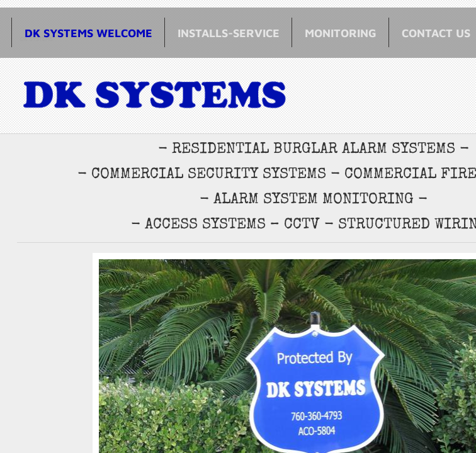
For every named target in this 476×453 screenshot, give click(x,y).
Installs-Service (229, 33)
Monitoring (341, 33)
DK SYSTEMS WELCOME (88, 33)
